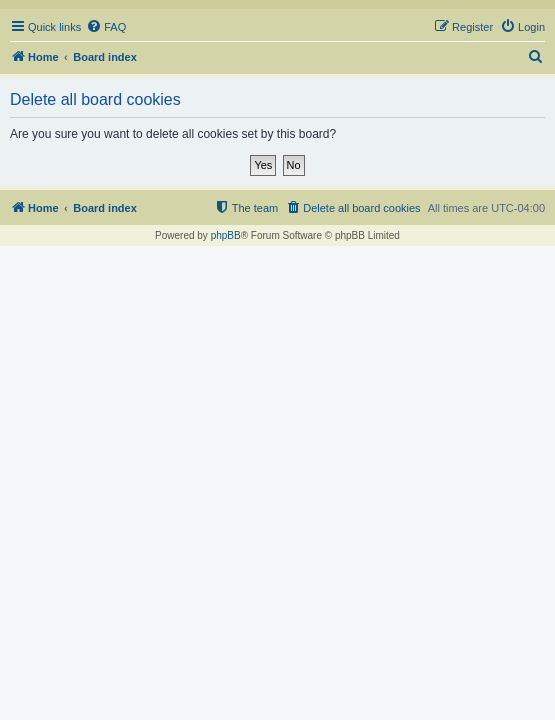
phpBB (226, 235)
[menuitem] (106, 27)
